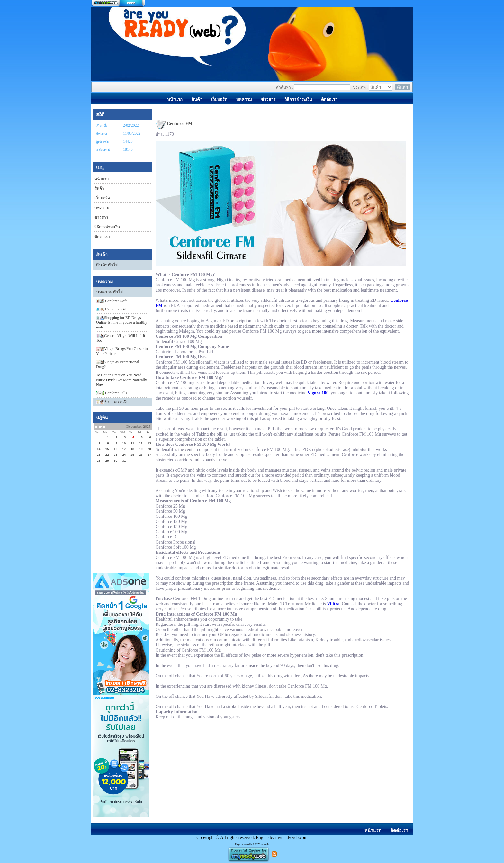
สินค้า (99, 188)
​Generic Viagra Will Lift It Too (121, 338)
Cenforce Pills (112, 393)
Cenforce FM (111, 309)
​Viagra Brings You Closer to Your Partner (122, 351)
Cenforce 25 (117, 402)
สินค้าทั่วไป (107, 265)
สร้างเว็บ (118, 4)
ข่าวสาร (101, 217)
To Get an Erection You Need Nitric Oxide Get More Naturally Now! (122, 380)
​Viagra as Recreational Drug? (118, 364)
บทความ (102, 208)
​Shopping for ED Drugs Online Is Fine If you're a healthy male (122, 322)
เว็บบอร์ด (102, 198)
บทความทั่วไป (110, 292)
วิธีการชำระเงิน (107, 227)
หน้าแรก (102, 179)
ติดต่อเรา (102, 237)
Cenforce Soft (111, 301)
